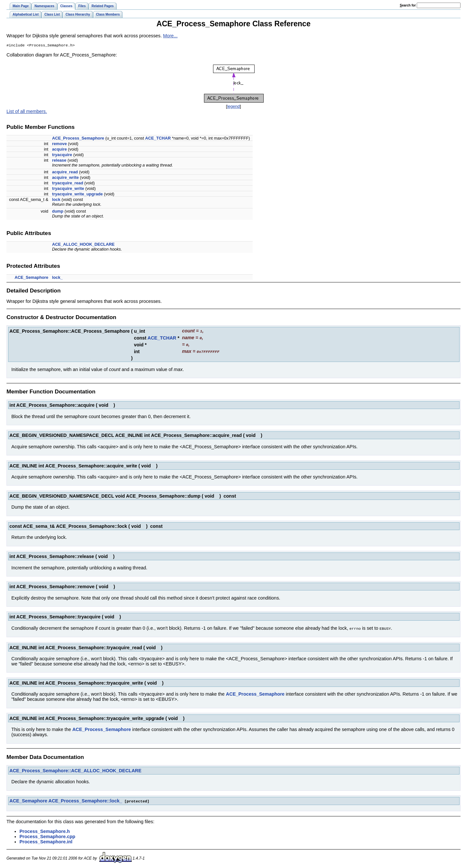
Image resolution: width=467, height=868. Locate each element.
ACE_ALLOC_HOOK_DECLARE (83, 245)
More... (170, 36)
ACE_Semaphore (31, 278)
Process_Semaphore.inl (46, 840)
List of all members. (27, 112)
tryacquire (62, 155)
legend (233, 107)
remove (59, 144)
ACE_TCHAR (158, 139)
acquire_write (65, 178)
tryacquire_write (68, 189)
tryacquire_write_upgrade (77, 195)
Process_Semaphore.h (45, 830)
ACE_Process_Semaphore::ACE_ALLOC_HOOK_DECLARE (75, 770)
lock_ (57, 278)
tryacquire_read (67, 184)
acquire (59, 150)
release (59, 161)
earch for (408, 5)
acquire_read (65, 173)
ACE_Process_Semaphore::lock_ (85, 800)
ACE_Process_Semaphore (78, 139)
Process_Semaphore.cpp (47, 835)
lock (56, 200)
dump (58, 212)
